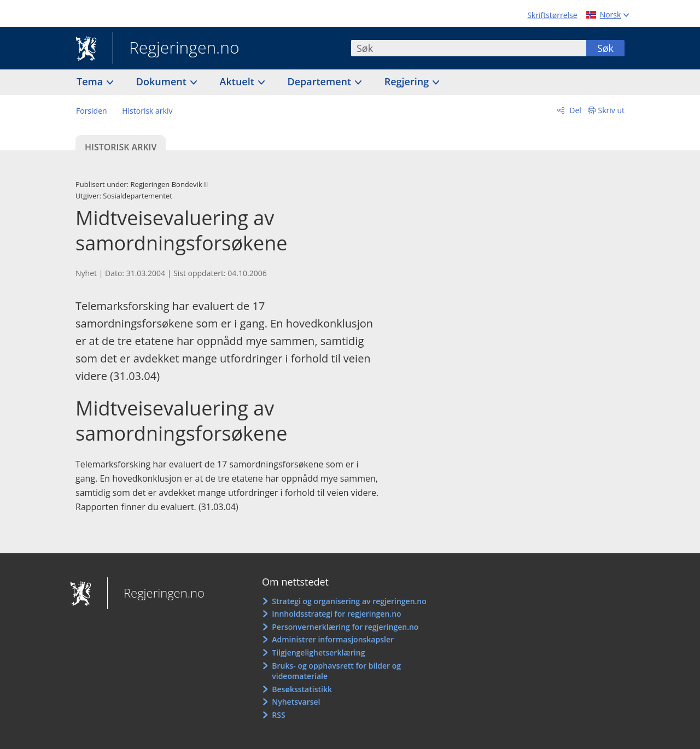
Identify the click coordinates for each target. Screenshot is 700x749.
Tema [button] (91, 81)
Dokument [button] (163, 81)
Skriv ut (612, 110)
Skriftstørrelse (552, 15)
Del (574, 110)
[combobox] (469, 48)
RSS (278, 715)
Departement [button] (321, 81)
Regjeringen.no (176, 49)
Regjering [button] (408, 81)
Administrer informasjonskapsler (333, 639)
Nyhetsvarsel (296, 702)
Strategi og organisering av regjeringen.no (349, 601)
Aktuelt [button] (238, 81)
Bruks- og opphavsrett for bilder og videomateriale (336, 671)
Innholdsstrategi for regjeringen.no (336, 614)
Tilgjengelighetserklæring (318, 653)
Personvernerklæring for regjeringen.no (345, 627)
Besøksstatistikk (302, 689)
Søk (605, 48)
